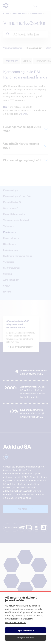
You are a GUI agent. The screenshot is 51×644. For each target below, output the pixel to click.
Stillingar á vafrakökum (26, 638)
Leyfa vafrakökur (26, 630)
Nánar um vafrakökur (15, 622)
